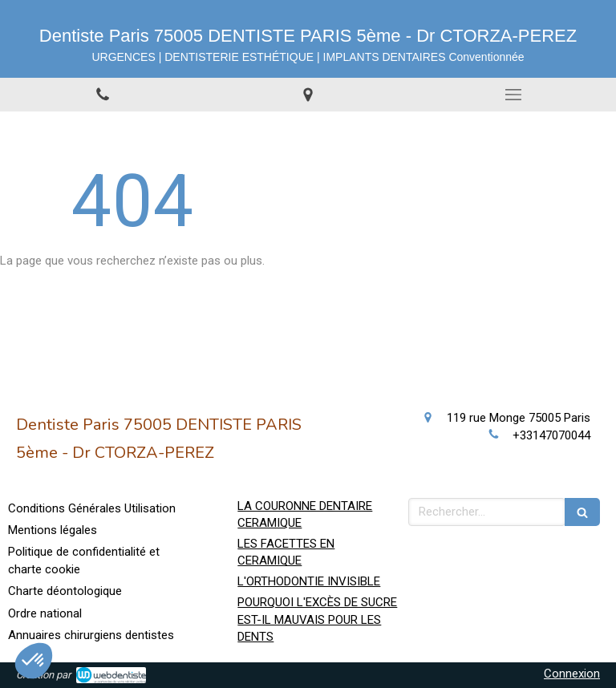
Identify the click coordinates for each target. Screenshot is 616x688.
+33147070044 (551, 435)
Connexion (572, 674)
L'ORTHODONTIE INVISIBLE (309, 581)
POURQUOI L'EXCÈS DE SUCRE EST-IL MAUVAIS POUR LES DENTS (317, 619)
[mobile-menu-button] (513, 95)
